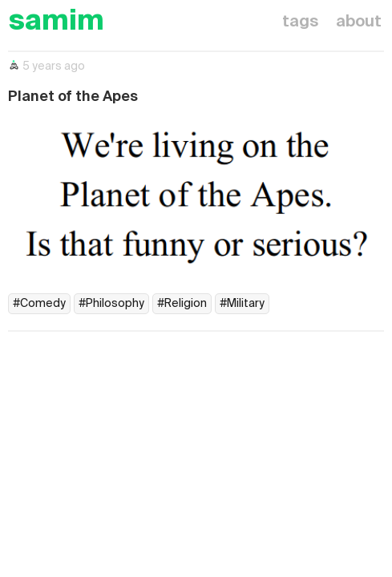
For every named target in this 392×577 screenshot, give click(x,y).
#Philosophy (111, 304)
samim (56, 22)
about (359, 22)
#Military (242, 304)
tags (300, 22)
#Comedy (39, 304)
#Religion (182, 304)
